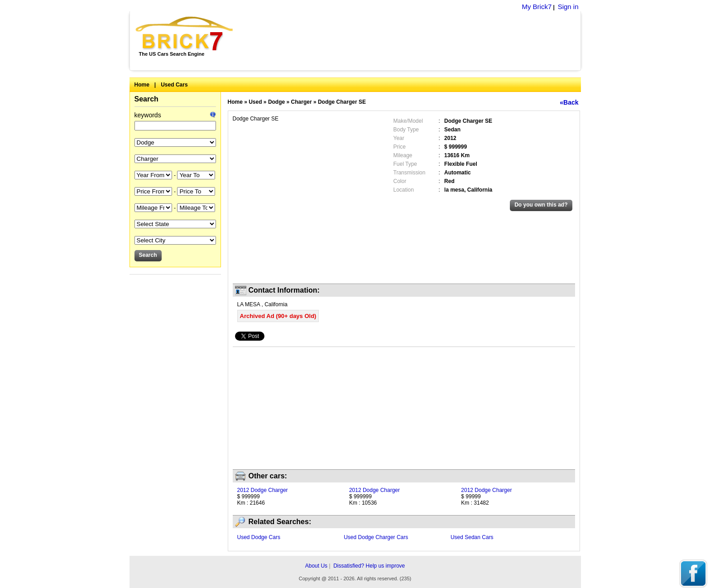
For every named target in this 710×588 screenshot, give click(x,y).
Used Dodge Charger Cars (376, 537)
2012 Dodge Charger (263, 490)
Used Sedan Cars (472, 537)
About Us (316, 566)
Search (146, 99)
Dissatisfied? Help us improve (369, 566)
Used (255, 102)
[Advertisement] (412, 41)
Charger (302, 102)
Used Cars (174, 85)
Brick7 (185, 34)
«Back (569, 102)
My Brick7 (537, 7)
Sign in (568, 7)
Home (142, 85)
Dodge (276, 102)
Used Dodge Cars (259, 537)
